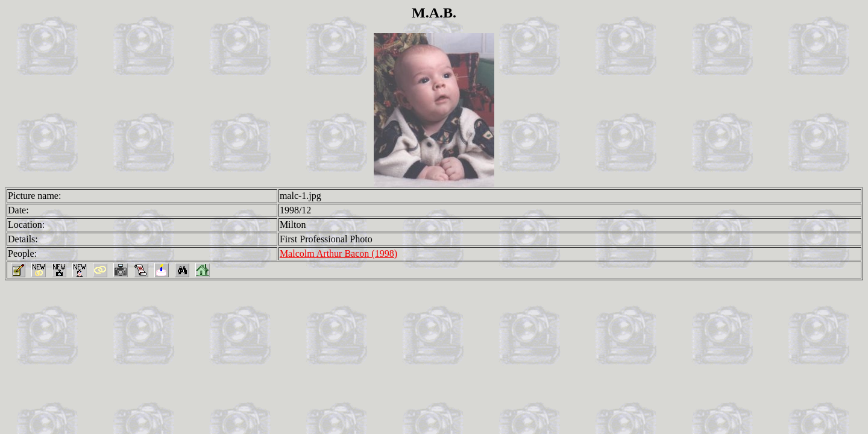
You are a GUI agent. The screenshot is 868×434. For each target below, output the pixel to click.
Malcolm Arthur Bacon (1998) (338, 253)
